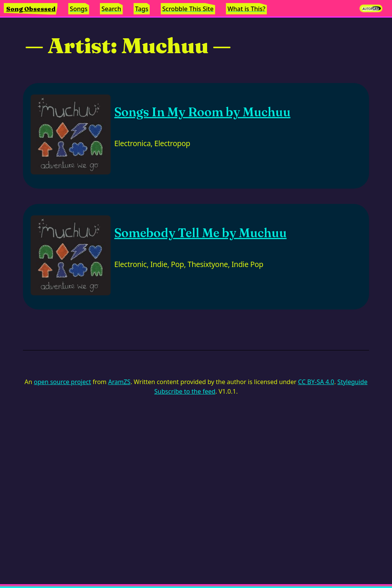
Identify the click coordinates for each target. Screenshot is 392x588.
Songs (78, 9)
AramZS (119, 382)
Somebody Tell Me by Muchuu (201, 233)
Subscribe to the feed (185, 391)
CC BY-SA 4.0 (316, 382)
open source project (62, 382)
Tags (142, 9)
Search (111, 9)
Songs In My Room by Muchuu (203, 112)
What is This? (246, 9)
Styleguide (352, 382)
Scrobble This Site (188, 9)
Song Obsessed (31, 9)
